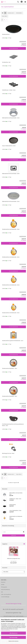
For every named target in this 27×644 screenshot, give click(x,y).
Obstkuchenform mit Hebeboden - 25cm (11, 285)
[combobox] (11, 13)
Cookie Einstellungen (5, 597)
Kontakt (3, 585)
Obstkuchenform (6, 34)
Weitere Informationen (13, 641)
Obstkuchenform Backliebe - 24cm (10, 368)
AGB (2, 592)
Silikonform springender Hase (14, 558)
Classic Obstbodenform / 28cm (9, 146)
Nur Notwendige (14, 637)
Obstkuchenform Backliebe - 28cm (10, 396)
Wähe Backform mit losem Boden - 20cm (11, 174)
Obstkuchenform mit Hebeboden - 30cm (11, 229)
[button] (2, 13)
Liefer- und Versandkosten (6, 594)
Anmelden (14, 535)
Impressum (3, 582)
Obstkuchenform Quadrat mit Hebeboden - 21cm (13, 341)
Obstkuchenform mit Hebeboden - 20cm (11, 313)
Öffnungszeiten (4, 587)
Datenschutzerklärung (5, 630)
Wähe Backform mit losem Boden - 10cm (11, 118)
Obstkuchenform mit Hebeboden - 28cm (11, 257)
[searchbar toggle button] (18, 2)
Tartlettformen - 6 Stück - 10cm (9, 90)
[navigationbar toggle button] (25, 2)
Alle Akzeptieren (14, 633)
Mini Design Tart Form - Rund (8, 453)
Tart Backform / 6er (6, 62)
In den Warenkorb (14, 48)
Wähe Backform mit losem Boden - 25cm (11, 201)
